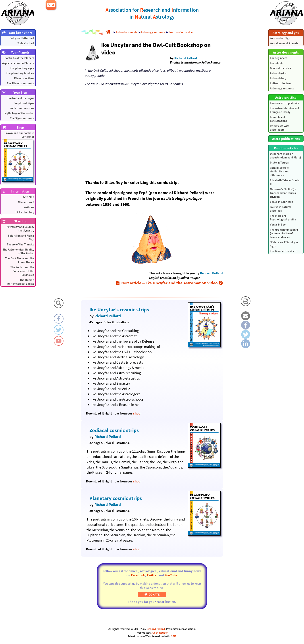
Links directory (25, 212)
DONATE (152, 595)
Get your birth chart (22, 38)
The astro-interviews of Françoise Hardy (284, 110)
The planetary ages (22, 68)
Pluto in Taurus (279, 163)
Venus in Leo (278, 225)
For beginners (279, 58)
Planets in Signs (24, 78)
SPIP (174, 636)
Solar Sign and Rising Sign (21, 237)
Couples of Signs (24, 103)
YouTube (171, 575)
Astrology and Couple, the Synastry (20, 229)
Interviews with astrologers (280, 128)
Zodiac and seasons (22, 108)
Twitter (152, 575)
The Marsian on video (283, 251)
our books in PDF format (18, 156)
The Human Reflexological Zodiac (21, 282)
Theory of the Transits (20, 244)
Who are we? (26, 202)
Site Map (29, 197)
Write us (29, 207)
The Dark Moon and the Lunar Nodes (20, 260)
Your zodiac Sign (280, 38)
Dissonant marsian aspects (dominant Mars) (285, 156)
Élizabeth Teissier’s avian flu (286, 182)
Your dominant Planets (284, 43)
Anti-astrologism (280, 83)
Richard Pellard (186, 58)
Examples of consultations (278, 119)
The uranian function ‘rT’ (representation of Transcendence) (285, 233)
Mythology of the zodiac (19, 113)
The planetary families (20, 73)
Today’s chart (26, 43)
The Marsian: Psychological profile (283, 218)
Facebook (138, 575)
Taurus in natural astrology (281, 209)
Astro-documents (127, 32)
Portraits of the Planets (19, 58)
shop (137, 413)
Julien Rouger (160, 633)
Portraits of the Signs (21, 98)
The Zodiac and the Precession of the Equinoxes (22, 271)
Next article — (170, 283)
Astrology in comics (282, 88)
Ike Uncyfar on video (182, 32)
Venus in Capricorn (281, 202)
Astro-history (278, 78)
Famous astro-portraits (285, 103)
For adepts (277, 63)
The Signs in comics (22, 118)
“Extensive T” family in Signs (284, 244)
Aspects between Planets (18, 63)
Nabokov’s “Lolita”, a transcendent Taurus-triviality (283, 193)
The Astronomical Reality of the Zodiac (18, 251)
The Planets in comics (20, 83)
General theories (280, 68)
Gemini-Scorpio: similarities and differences (280, 171)
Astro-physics (278, 73)
